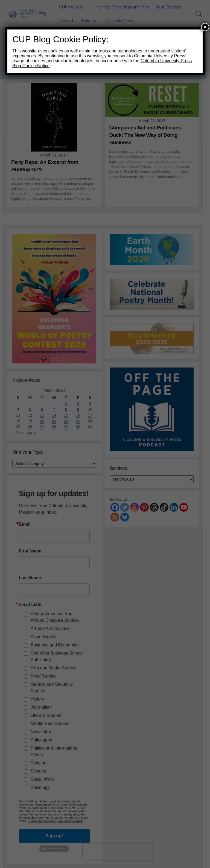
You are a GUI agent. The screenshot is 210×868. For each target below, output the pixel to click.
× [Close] (205, 27)
